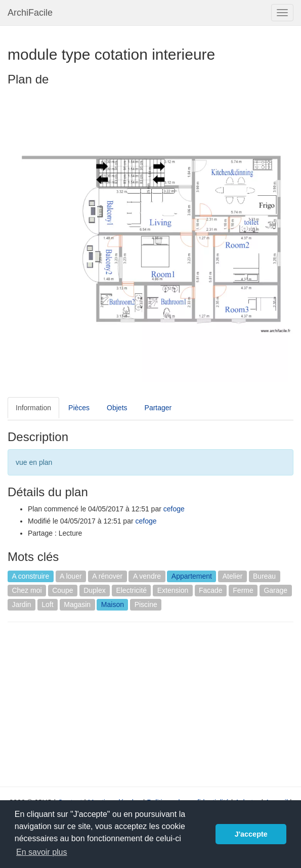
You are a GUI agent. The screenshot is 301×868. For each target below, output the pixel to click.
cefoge (174, 509)
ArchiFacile (30, 13)
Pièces (79, 408)
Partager (158, 408)
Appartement (192, 576)
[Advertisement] (93, 703)
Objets (117, 408)
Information (33, 408)
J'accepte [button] (251, 834)
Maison (113, 604)
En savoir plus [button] (42, 852)
